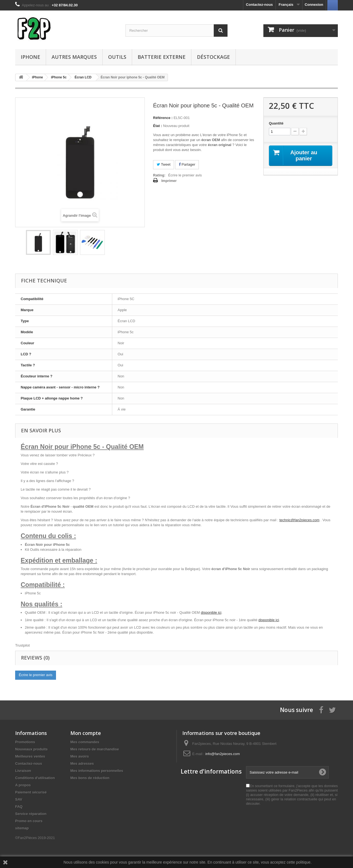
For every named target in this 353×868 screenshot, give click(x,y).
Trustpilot (22, 645)
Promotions (25, 742)
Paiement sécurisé (31, 792)
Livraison (23, 771)
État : (158, 126)
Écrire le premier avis (185, 175)
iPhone (30, 57)
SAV (19, 799)
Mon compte (86, 733)
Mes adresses (82, 764)
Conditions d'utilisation (35, 778)
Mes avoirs (80, 756)
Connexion (314, 5)
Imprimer (169, 181)
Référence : (163, 118)
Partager (187, 164)
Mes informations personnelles (97, 771)
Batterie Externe (162, 57)
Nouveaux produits (31, 749)
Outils (117, 57)
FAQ (19, 807)
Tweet (164, 164)
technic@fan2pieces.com (299, 520)
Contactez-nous (260, 5)
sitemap (22, 828)
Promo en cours (29, 821)
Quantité (276, 123)
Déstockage (213, 57)
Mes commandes (85, 742)
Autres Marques (74, 57)
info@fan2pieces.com (223, 754)
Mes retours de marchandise (95, 749)
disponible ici (211, 612)
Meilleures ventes (30, 756)
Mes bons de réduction (90, 778)
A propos (23, 785)
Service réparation (31, 814)
